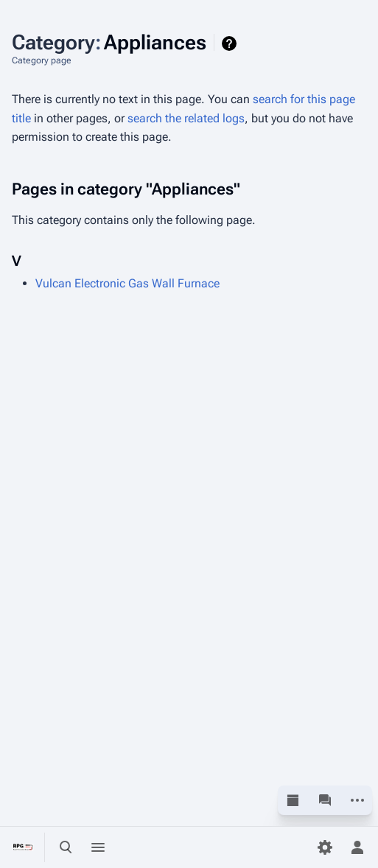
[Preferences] (325, 847)
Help (231, 43)
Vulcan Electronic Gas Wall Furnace (127, 283)
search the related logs (186, 118)
